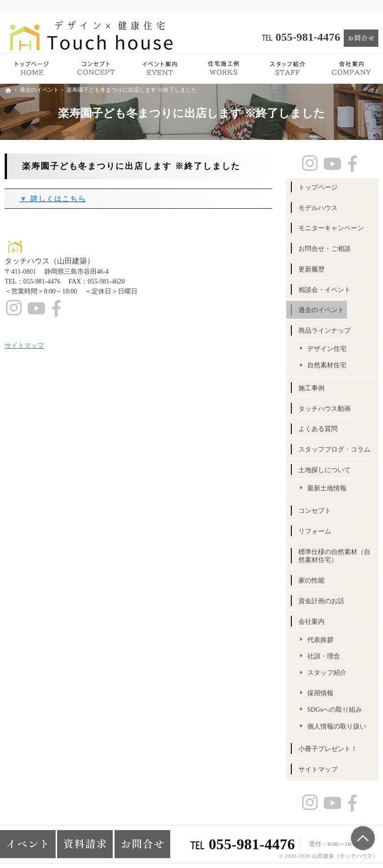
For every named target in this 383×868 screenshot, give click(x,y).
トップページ (318, 187)
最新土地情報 (327, 488)
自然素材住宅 (327, 365)
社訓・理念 (324, 656)
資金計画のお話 (321, 601)
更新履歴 (311, 269)
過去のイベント (321, 310)
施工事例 (311, 388)
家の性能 (311, 580)
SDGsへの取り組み (335, 710)
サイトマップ (318, 770)
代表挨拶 (320, 640)
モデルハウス (318, 208)
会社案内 (311, 622)
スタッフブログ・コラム (334, 449)
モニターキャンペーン (331, 228)
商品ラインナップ (325, 331)
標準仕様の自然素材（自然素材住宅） (334, 556)
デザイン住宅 (327, 349)
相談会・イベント (325, 290)
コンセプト (315, 511)
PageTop (363, 838)
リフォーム (315, 531)
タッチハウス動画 (325, 409)
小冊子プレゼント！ (328, 749)
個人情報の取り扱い (337, 726)
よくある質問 (318, 429)
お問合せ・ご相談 (325, 249)
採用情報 (320, 693)
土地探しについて (325, 470)
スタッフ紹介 (327, 673)
